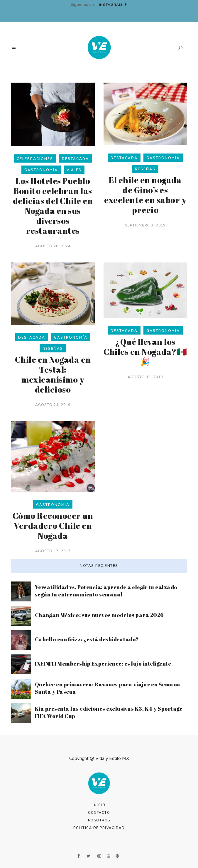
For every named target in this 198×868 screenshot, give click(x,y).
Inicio (99, 805)
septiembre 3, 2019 (145, 225)
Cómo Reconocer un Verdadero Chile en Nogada (53, 526)
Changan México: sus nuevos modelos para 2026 (99, 615)
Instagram (113, 5)
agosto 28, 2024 (53, 246)
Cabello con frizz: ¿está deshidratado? (87, 639)
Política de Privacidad (99, 828)
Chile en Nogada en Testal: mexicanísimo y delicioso (53, 374)
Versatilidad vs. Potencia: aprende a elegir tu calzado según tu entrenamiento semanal (106, 591)
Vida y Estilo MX (112, 758)
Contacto (99, 813)
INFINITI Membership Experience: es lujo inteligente (103, 664)
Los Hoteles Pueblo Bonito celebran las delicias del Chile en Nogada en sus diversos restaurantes (53, 206)
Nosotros (99, 820)
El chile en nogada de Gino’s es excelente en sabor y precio (145, 195)
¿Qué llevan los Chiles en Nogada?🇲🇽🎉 (145, 352)
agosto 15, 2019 (145, 377)
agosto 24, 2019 (53, 405)
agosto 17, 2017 (53, 551)
